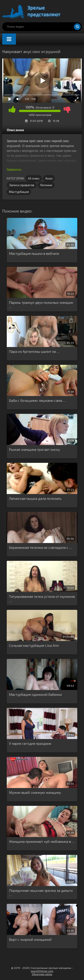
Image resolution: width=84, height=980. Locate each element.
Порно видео (36, 11)
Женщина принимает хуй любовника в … (42, 841)
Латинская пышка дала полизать (35, 498)
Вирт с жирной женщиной (30, 939)
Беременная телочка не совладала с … (41, 547)
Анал (49, 178)
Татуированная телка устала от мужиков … (42, 598)
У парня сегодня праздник (30, 743)
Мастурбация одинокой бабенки (35, 694)
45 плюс (34, 178)
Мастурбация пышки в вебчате (34, 253)
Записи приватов (22, 185)
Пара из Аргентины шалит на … (34, 351)
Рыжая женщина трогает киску (34, 449)
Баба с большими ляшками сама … (37, 400)
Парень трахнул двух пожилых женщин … (41, 304)
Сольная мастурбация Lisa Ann (34, 645)
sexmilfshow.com (42, 971)
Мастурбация (19, 192)
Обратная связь (42, 974)
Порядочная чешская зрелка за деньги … (41, 892)
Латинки (46, 185)
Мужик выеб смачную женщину (35, 792)
